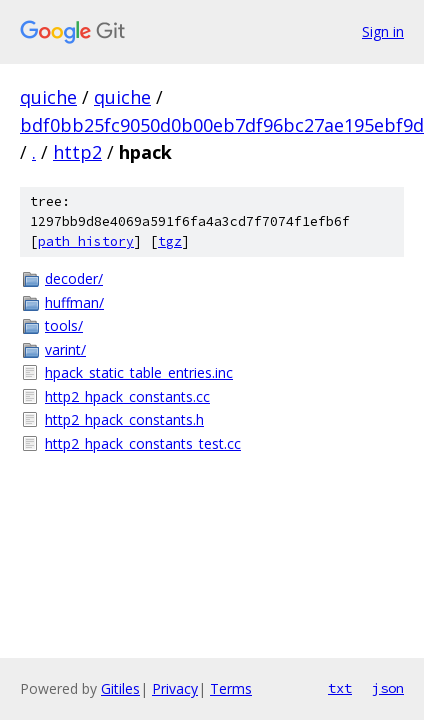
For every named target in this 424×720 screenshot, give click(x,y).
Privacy (175, 688)
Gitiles (120, 688)
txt (340, 688)
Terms (231, 688)
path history (86, 241)
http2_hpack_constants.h (124, 419)
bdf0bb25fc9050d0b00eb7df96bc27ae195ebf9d (222, 125)
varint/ (65, 349)
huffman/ (74, 302)
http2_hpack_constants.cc (127, 396)
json (388, 688)
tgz (170, 241)
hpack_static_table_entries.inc (139, 372)
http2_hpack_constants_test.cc (143, 443)
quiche (48, 97)
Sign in (383, 31)
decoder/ (74, 278)
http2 (77, 152)
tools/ (64, 325)
